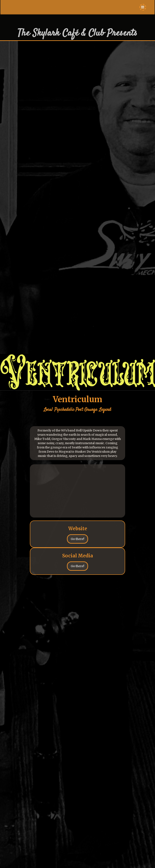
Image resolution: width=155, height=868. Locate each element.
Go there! (77, 539)
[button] (143, 7)
